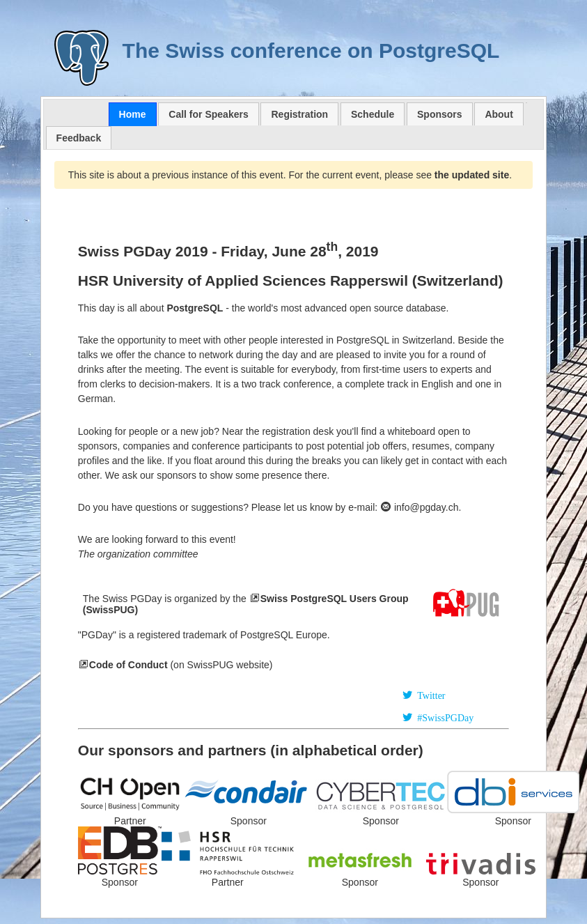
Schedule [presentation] (373, 114)
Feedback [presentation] (79, 138)
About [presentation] (499, 114)
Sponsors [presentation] (440, 114)
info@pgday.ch (419, 507)
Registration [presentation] (299, 114)
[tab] (133, 114)
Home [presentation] (133, 114)
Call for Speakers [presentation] (208, 114)
